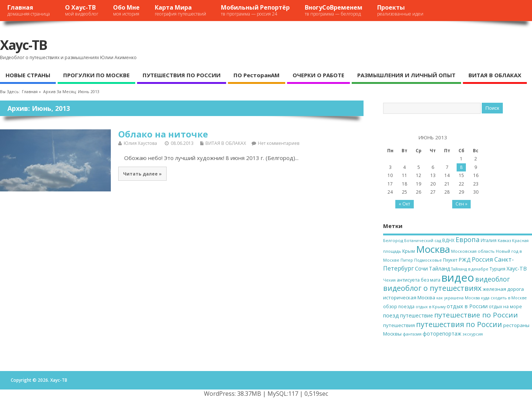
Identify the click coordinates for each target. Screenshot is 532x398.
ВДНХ (448, 240)
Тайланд (439, 268)
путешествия (399, 325)
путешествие (417, 315)
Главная (29, 10)
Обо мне (126, 10)
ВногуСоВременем (334, 10)
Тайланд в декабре (470, 269)
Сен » (461, 204)
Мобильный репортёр (255, 10)
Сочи (421, 268)
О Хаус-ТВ (82, 10)
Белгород (393, 240)
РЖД (465, 260)
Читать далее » (142, 174)
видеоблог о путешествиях (432, 288)
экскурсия (473, 334)
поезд (391, 315)
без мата (431, 280)
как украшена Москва (458, 298)
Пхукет (450, 260)
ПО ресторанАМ (257, 75)
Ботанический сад (423, 241)
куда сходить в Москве (504, 298)
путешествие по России (476, 315)
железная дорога (503, 289)
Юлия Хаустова (140, 143)
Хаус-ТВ (23, 45)
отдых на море (505, 307)
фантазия (412, 334)
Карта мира (180, 10)
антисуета (408, 280)
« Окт (404, 204)
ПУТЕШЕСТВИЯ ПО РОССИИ (182, 75)
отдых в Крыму (431, 307)
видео (458, 278)
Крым (409, 251)
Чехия (389, 280)
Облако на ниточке (163, 134)
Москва (433, 249)
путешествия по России (459, 324)
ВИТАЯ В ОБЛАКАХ (495, 75)
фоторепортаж (442, 334)
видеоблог (492, 279)
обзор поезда (399, 307)
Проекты (400, 10)
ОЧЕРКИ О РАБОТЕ (318, 75)
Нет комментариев (279, 143)
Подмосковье (428, 260)
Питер (407, 260)
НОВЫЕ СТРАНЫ (28, 75)
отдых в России (467, 306)
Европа (468, 239)
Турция (497, 269)
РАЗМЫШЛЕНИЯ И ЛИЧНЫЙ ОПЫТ (406, 75)
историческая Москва (409, 297)
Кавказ (504, 241)
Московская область (473, 251)
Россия (482, 259)
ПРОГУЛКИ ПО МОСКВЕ (96, 75)
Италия (489, 240)
